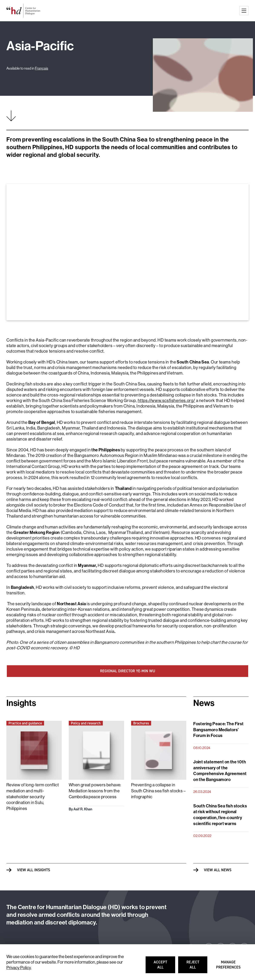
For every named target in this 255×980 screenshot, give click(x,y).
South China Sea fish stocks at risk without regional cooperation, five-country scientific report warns (220, 815)
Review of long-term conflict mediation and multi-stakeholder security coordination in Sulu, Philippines (33, 796)
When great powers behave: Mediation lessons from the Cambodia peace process (95, 791)
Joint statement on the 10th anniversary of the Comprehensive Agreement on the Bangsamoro (220, 771)
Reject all (197, 967)
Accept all (165, 967)
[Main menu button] (244, 11)
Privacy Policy (19, 968)
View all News (218, 870)
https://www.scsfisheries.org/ (166, 400)
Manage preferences (228, 967)
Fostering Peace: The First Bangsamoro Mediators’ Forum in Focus (218, 730)
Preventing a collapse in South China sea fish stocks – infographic (158, 791)
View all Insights (34, 870)
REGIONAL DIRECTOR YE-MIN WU (128, 671)
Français (42, 68)
